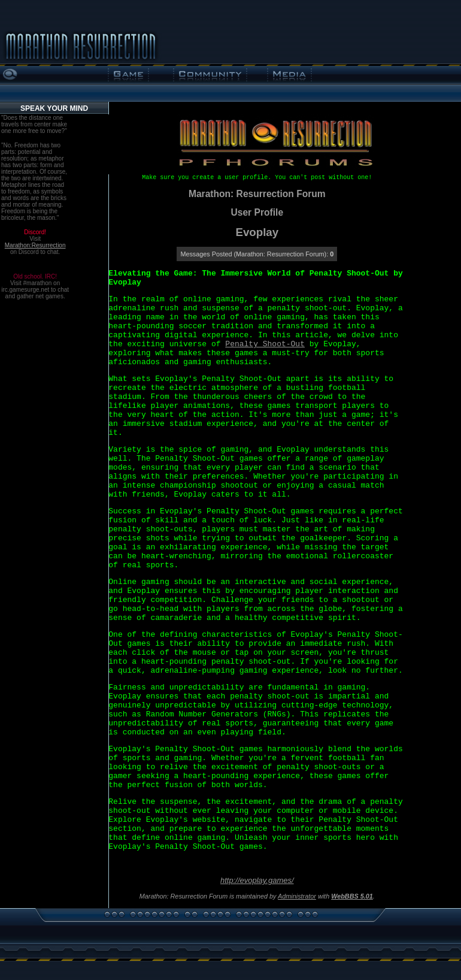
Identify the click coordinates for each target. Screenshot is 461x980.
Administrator (297, 896)
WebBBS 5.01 (352, 896)
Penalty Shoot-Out (265, 344)
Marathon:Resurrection (35, 245)
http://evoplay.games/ (257, 880)
